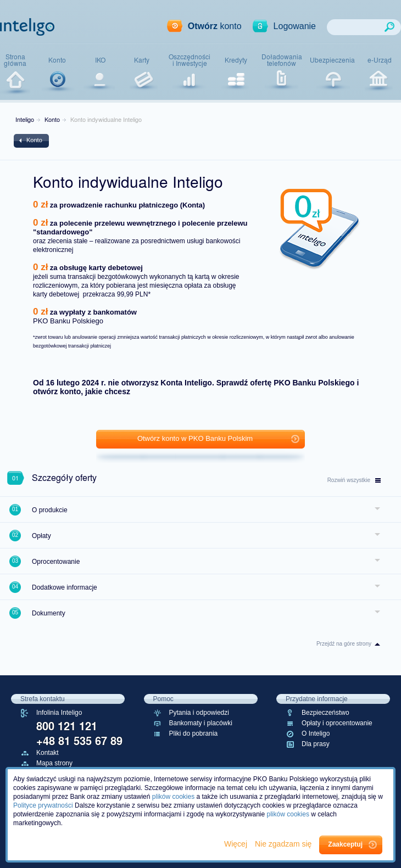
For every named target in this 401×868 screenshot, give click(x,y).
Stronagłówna (15, 60)
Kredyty (236, 60)
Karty (142, 60)
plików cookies (173, 797)
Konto (57, 60)
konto (215, 26)
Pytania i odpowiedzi (199, 713)
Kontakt (48, 753)
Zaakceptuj (345, 844)
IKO (100, 60)
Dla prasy (316, 744)
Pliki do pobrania (194, 733)
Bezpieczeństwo (325, 713)
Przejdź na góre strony (344, 644)
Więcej (237, 844)
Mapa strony (54, 763)
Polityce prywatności (43, 805)
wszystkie (354, 480)
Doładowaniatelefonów (282, 60)
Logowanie (295, 26)
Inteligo (25, 119)
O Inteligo (316, 733)
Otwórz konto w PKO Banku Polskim (195, 438)
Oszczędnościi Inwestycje (190, 60)
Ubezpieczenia (332, 60)
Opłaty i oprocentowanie (337, 723)
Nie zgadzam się (284, 844)
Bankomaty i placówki (201, 723)
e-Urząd (380, 60)
